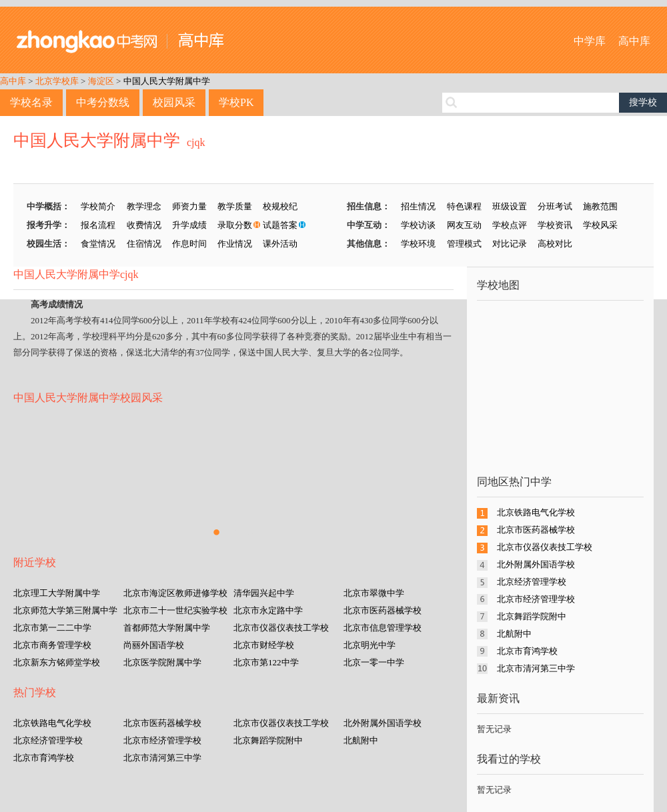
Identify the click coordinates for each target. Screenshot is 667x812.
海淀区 (101, 81)
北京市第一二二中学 (52, 628)
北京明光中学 (370, 645)
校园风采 (174, 102)
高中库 (634, 41)
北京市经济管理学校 (162, 740)
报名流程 (98, 225)
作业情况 (235, 244)
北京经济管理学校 (48, 740)
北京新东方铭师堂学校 (57, 662)
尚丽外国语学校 (154, 645)
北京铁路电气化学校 (52, 723)
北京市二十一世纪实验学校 (175, 610)
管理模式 (464, 244)
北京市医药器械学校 (383, 610)
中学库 (590, 41)
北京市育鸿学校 (44, 758)
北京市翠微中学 (374, 593)
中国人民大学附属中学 (167, 81)
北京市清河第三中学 (162, 758)
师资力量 (189, 206)
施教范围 (600, 206)
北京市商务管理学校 (52, 645)
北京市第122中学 (266, 662)
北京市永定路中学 (268, 610)
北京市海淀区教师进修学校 (175, 593)
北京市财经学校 (264, 645)
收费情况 (144, 225)
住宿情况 (144, 244)
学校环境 (418, 244)
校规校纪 (280, 206)
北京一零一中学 (374, 662)
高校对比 (555, 244)
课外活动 (280, 244)
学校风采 (600, 225)
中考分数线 (103, 102)
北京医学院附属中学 (162, 662)
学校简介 (98, 206)
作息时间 (189, 244)
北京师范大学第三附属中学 (65, 610)
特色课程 (464, 206)
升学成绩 (189, 225)
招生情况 (418, 206)
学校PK (236, 102)
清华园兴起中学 (264, 593)
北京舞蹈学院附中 (268, 740)
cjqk (196, 142)
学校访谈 (418, 225)
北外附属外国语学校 (383, 723)
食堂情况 (98, 244)
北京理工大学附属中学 (57, 593)
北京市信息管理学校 (383, 628)
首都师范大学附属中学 (167, 628)
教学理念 (144, 206)
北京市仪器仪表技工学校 (281, 628)
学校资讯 (555, 225)
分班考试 (555, 206)
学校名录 (31, 102)
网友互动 (464, 225)
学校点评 (510, 225)
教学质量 (235, 206)
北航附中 (361, 740)
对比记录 (510, 244)
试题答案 (280, 225)
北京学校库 (57, 81)
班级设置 (510, 206)
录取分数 (235, 225)
